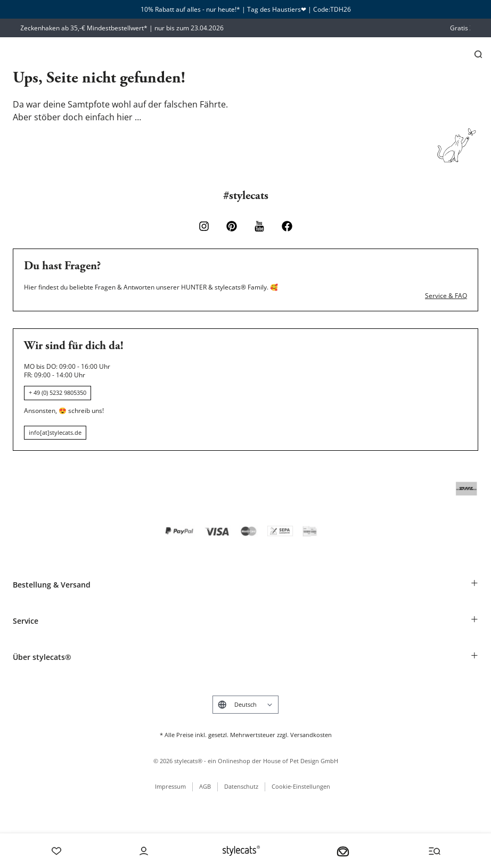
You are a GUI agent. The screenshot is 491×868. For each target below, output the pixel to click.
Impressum (170, 786)
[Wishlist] (56, 851)
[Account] (144, 851)
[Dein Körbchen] (343, 851)
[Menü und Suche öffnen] (435, 851)
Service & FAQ (446, 296)
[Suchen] (478, 54)
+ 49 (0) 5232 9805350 (58, 392)
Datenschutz (241, 786)
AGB (205, 786)
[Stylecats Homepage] (241, 851)
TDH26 (341, 10)
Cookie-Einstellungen (301, 786)
